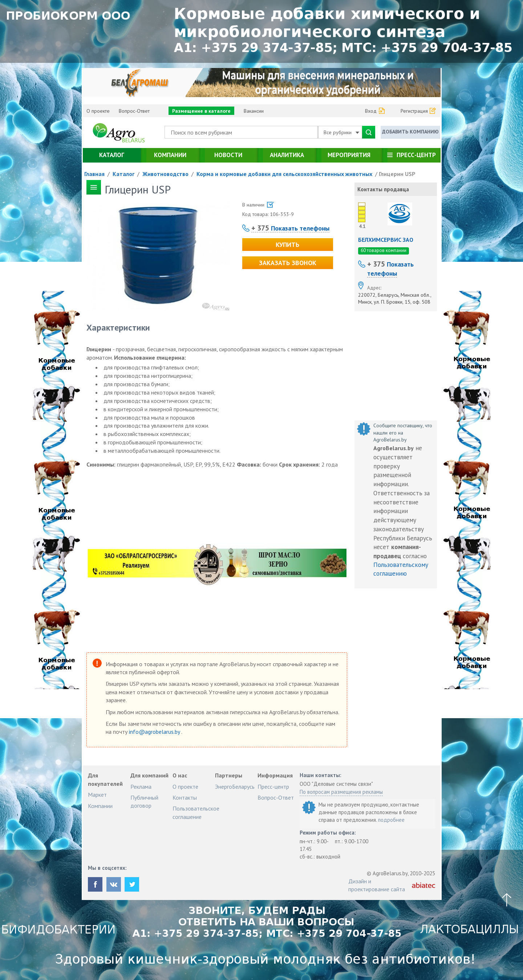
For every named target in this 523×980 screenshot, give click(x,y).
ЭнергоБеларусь (235, 787)
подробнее (391, 820)
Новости (228, 155)
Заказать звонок (288, 263)
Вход (371, 111)
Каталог (112, 155)
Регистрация (414, 111)
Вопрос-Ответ (134, 111)
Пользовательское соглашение (196, 812)
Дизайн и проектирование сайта (377, 885)
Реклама (141, 787)
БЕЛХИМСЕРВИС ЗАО (386, 240)
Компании (170, 155)
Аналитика (287, 155)
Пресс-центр (416, 155)
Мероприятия (349, 155)
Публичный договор (144, 801)
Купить (287, 245)
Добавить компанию (410, 132)
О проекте (98, 111)
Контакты (185, 797)
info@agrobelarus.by (155, 732)
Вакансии (254, 111)
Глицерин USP (397, 174)
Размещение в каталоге (201, 111)
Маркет (97, 795)
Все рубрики (341, 132)
